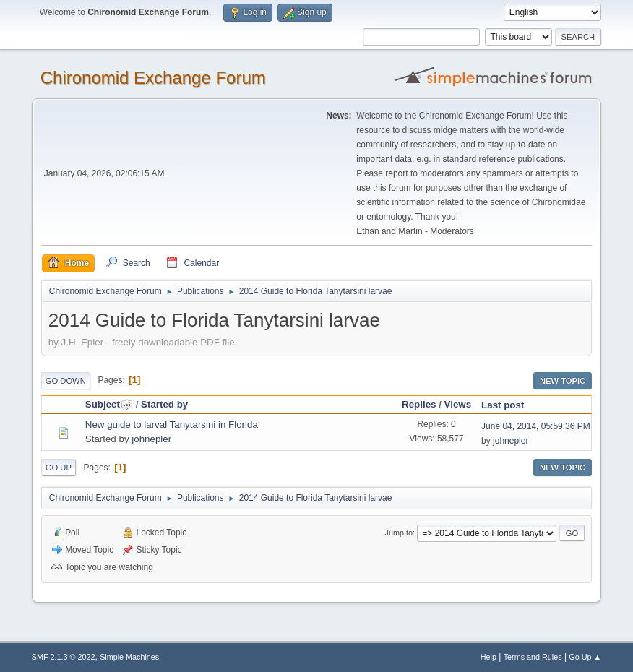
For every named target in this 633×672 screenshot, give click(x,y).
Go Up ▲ (585, 657)
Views (458, 404)
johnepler (151, 439)
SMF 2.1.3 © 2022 (64, 657)
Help (488, 657)
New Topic (563, 381)
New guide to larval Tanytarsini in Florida (172, 425)
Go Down (66, 381)
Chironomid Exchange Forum (153, 78)
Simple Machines (129, 657)
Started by (164, 404)
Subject (109, 404)
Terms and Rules (533, 657)
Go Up (59, 468)
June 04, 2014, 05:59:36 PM (536, 426)
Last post (503, 405)
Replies (419, 404)
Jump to (399, 533)
